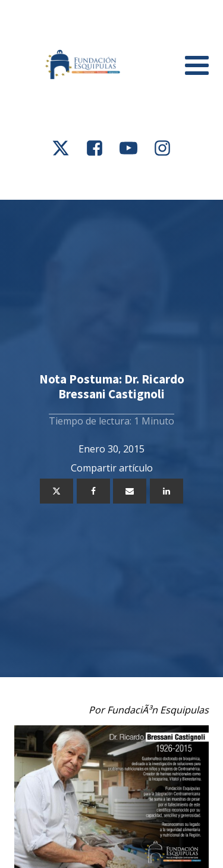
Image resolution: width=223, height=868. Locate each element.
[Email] (130, 491)
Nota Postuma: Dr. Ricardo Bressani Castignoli (112, 386)
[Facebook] (93, 491)
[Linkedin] (167, 491)
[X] (56, 491)
